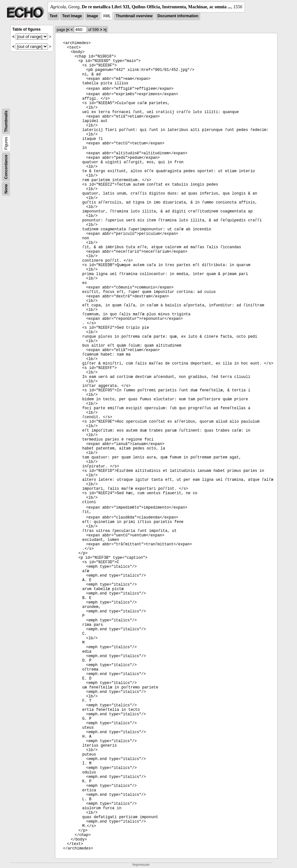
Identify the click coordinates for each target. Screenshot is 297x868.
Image (93, 16)
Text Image (72, 16)
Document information (178, 16)
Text (53, 16)
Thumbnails (6, 121)
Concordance (6, 167)
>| (105, 30)
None (6, 189)
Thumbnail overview (134, 16)
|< (68, 30)
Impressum (141, 865)
